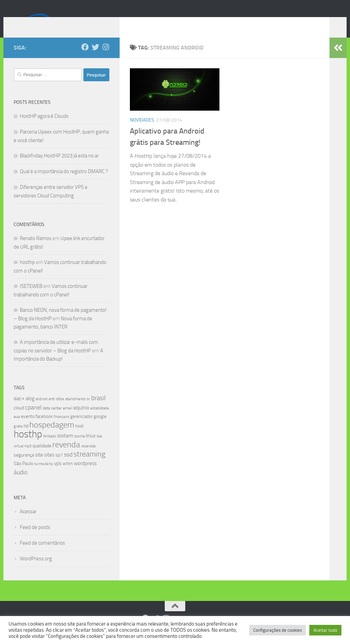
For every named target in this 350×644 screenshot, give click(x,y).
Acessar (28, 522)
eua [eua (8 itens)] (17, 427)
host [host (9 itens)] (79, 436)
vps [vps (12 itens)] (58, 474)
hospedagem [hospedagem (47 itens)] (52, 435)
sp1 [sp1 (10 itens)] (59, 465)
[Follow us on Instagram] (106, 57)
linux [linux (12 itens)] (91, 446)
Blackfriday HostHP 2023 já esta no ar (59, 166)
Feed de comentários (42, 553)
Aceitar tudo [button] (325, 630)
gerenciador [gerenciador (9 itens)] (82, 427)
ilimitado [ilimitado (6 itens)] (50, 446)
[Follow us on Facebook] (85, 57)
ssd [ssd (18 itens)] (68, 465)
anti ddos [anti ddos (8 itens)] (56, 409)
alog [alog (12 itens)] (30, 409)
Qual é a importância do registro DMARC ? (64, 182)
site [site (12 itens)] (39, 465)
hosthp (27, 272)
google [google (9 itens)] (100, 427)
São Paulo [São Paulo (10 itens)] (23, 474)
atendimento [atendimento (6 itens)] (76, 409)
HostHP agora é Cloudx (44, 126)
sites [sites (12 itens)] (49, 465)
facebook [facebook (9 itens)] (44, 427)
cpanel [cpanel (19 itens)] (33, 418)
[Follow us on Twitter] (95, 57)
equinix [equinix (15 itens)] (81, 418)
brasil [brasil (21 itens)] (98, 408)
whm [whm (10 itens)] (68, 474)
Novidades (142, 130)
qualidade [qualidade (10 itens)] (42, 456)
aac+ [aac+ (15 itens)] (19, 409)
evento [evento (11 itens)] (28, 427)
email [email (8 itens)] (68, 418)
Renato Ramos (36, 249)
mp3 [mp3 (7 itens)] (28, 456)
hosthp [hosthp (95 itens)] (28, 444)
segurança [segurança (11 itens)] (24, 465)
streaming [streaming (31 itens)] (89, 464)
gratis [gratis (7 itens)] (18, 436)
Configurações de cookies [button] (278, 630)
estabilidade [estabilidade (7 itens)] (100, 418)
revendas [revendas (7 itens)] (88, 456)
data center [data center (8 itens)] (52, 418)
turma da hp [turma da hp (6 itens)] (44, 474)
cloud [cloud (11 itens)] (19, 418)
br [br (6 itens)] (89, 409)
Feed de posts (35, 537)
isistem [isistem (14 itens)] (65, 446)
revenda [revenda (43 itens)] (66, 455)
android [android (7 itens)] (42, 409)
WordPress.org (36, 569)
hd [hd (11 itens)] (26, 436)
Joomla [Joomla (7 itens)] (79, 446)
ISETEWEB (31, 296)
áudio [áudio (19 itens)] (21, 482)
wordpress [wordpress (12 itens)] (85, 474)
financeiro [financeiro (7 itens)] (62, 427)
